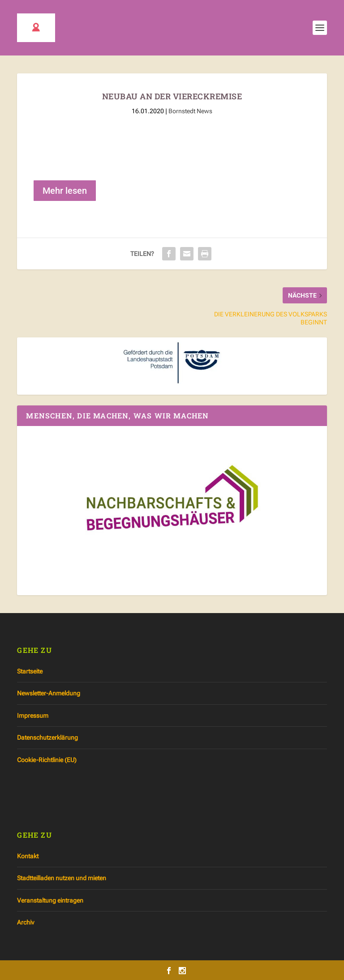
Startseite (30, 671)
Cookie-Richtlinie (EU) (47, 760)
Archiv (26, 922)
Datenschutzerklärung (47, 737)
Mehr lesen (65, 191)
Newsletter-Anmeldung (49, 693)
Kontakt (28, 856)
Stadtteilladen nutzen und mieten (62, 878)
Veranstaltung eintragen (50, 900)
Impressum (33, 716)
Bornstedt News (190, 111)
